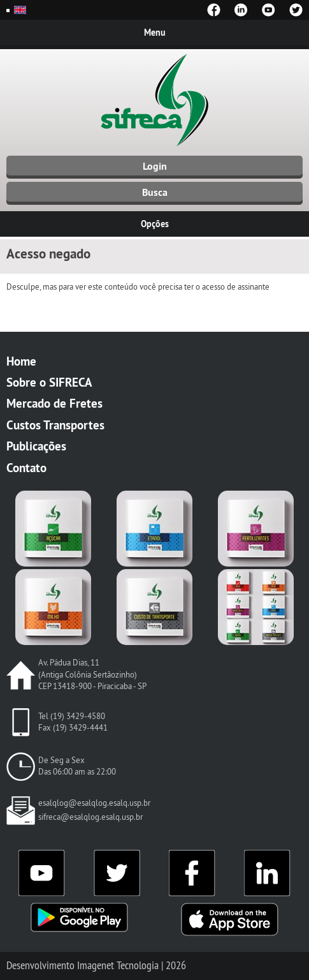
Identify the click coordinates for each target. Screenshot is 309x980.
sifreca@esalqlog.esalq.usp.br (90, 817)
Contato (26, 468)
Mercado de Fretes (54, 403)
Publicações (36, 446)
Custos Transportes (55, 425)
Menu (155, 32)
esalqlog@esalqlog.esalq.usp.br (94, 803)
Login (155, 166)
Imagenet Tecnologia (118, 965)
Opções (155, 224)
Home (21, 361)
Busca (155, 192)
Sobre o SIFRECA (49, 382)
